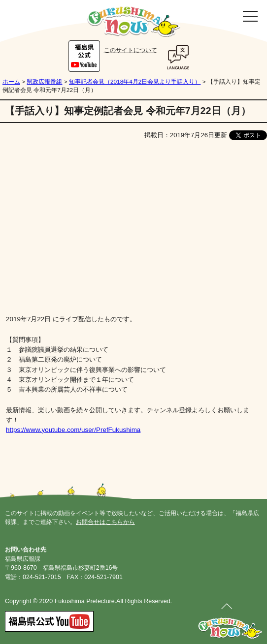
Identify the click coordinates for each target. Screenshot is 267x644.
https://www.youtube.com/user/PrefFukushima (73, 430)
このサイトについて (131, 50)
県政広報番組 (44, 82)
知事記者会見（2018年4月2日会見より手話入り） (135, 82)
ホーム (11, 82)
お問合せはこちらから (105, 522)
